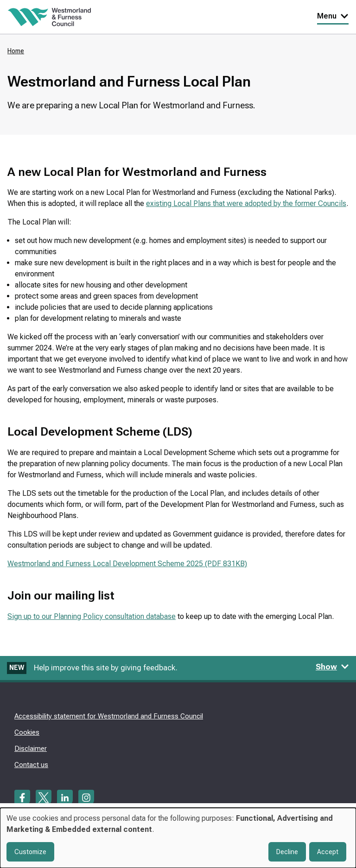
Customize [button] (30, 852)
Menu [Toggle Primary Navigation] (333, 16)
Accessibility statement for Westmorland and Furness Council (109, 716)
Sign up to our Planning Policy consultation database (92, 616)
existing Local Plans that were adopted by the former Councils (246, 203)
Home (16, 51)
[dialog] (178, 838)
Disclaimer (31, 749)
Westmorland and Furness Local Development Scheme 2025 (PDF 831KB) (127, 564)
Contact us (31, 765)
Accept (328, 852)
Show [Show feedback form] (332, 667)
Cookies (27, 732)
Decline (287, 852)
